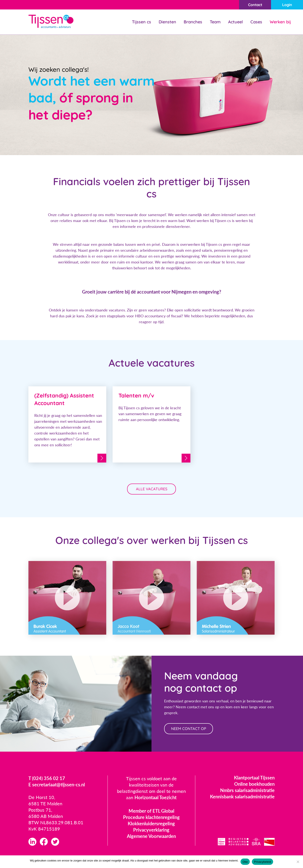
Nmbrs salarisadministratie (247, 790)
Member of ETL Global (151, 811)
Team (215, 22)
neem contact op (189, 729)
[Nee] (298, 862)
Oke (245, 862)
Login (287, 5)
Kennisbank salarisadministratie (242, 797)
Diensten (167, 22)
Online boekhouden (254, 784)
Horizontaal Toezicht (155, 797)
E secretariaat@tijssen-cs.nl (57, 785)
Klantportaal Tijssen (254, 778)
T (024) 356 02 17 (47, 778)
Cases (256, 22)
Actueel (235, 22)
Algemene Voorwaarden (151, 836)
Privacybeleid (262, 862)
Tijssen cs (142, 22)
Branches (193, 22)
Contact (255, 5)
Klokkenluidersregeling (151, 823)
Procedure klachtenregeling (151, 817)
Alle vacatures (152, 489)
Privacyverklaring (151, 830)
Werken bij (280, 22)
